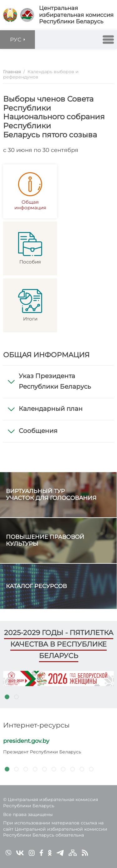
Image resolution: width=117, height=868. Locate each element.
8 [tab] (72, 769)
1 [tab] (7, 697)
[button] (108, 40)
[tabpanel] (58, 678)
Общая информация (30, 191)
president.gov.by (26, 741)
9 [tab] (82, 769)
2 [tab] (16, 697)
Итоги (30, 305)
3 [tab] (26, 769)
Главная (12, 72)
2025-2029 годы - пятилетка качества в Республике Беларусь (59, 644)
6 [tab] (54, 769)
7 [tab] (63, 769)
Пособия (30, 248)
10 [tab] (91, 769)
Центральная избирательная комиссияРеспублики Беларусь (76, 15)
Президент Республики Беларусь (42, 752)
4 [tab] (35, 769)
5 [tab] (44, 769)
